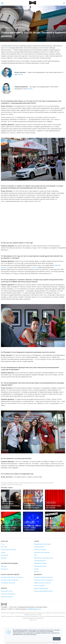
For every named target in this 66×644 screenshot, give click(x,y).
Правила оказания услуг (41, 588)
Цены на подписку (39, 585)
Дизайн (36, 569)
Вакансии (4, 558)
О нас (3, 544)
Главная (3, 8)
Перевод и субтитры (40, 549)
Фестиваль (16, 28)
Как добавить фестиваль (8, 583)
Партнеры (4, 566)
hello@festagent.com (34, 609)
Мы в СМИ (4, 547)
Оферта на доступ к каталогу (42, 583)
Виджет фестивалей (7, 597)
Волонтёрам (5, 555)
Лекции (3, 552)
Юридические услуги (40, 566)
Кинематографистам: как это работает (12, 577)
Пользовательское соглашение (43, 580)
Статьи (9, 8)
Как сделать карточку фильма (10, 580)
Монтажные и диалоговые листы (44, 558)
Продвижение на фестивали (42, 544)
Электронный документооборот (43, 591)
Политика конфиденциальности (43, 577)
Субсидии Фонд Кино (40, 563)
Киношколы (4, 569)
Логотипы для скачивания (9, 549)
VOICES (7, 48)
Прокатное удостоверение (42, 552)
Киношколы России (7, 591)
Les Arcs (34, 267)
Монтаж (36, 572)
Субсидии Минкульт (40, 561)
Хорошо (57, 639)
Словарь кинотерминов (8, 594)
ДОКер (58, 265)
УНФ (35, 555)
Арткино (4, 267)
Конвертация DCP (39, 547)
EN (64, 3)
